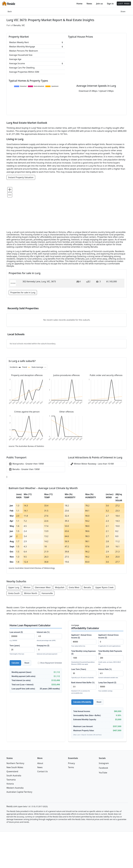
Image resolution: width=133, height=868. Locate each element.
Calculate (15, 663)
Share (123, 11)
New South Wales (15, 767)
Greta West (74, 587)
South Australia (14, 776)
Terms (71, 767)
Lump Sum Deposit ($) (111, 687)
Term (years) (22, 650)
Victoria (10, 784)
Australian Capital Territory (19, 792)
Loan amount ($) (22, 636)
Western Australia (15, 788)
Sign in (110, 4)
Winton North (31, 593)
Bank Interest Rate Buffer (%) (84, 688)
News (89, 4)
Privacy (72, 763)
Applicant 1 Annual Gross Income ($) (84, 641)
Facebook (104, 768)
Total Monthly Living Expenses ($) (84, 658)
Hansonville (47, 593)
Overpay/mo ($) (49, 650)
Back (10, 11)
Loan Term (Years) (84, 674)
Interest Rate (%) (111, 674)
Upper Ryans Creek (104, 587)
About (40, 763)
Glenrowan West (43, 587)
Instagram (104, 763)
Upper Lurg (14, 587)
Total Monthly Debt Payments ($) (111, 658)
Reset (27, 663)
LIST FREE (124, 4)
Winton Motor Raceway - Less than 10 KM (92, 464)
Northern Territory (15, 763)
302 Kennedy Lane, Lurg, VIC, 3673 (39, 281)
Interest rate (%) (49, 636)
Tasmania (11, 780)
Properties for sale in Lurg (23, 292)
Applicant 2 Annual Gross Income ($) (111, 641)
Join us (100, 4)
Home (79, 4)
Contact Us (43, 771)
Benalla (87, 587)
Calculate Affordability (82, 702)
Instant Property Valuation (21, 177)
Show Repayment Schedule (50, 663)
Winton (27, 587)
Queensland (12, 771)
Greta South (14, 593)
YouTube (103, 773)
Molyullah (60, 587)
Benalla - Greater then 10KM (24, 469)
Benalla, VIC (19, 25)
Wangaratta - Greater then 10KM (26, 464)
